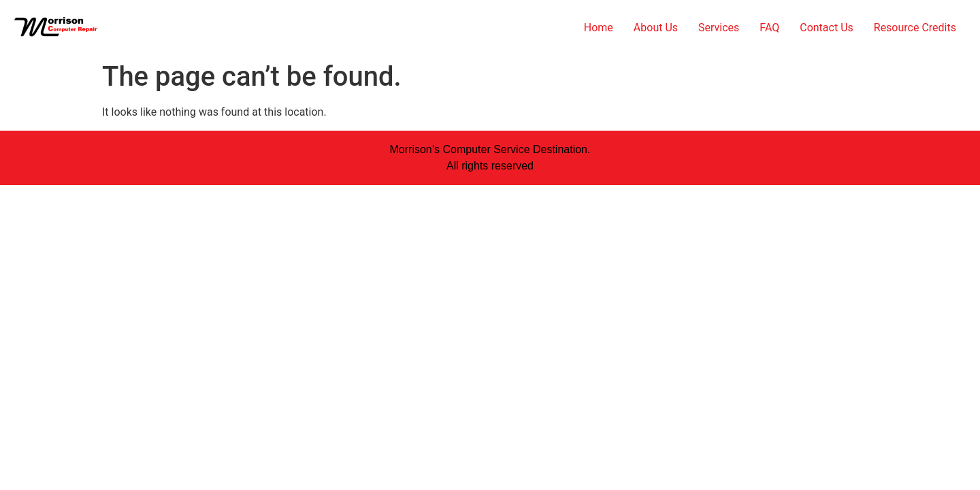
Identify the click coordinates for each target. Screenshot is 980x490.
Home (599, 28)
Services (719, 28)
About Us (656, 28)
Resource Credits (915, 28)
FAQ (769, 28)
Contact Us (827, 28)
